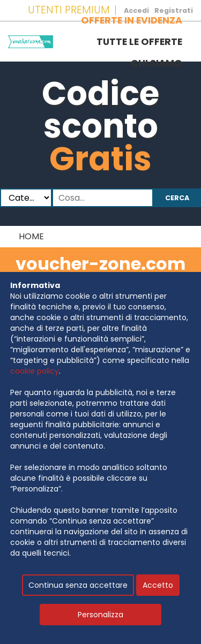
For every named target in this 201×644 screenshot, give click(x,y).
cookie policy (35, 371)
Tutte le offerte (139, 42)
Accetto (158, 585)
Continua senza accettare (78, 585)
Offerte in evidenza (132, 20)
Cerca (177, 198)
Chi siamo (157, 63)
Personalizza (100, 615)
